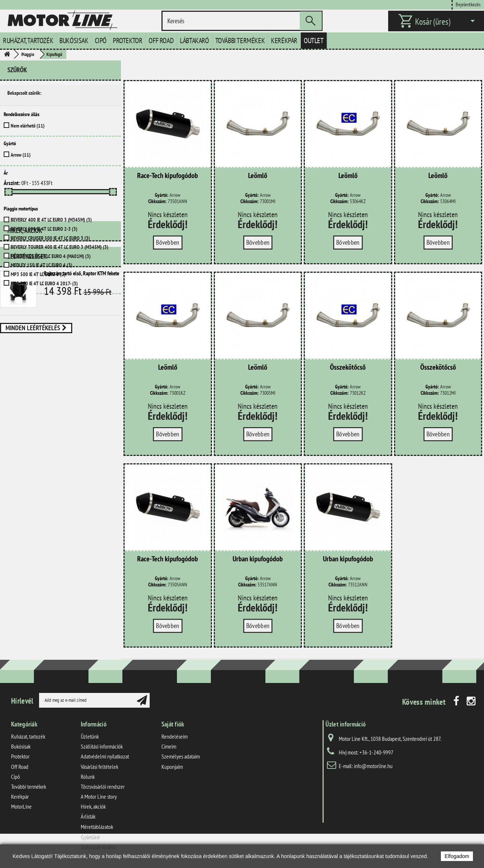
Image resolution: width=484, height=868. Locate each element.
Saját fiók (173, 724)
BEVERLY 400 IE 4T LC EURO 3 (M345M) (51, 220)
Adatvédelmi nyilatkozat (105, 756)
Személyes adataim (181, 756)
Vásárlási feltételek (100, 767)
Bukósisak (74, 41)
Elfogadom (457, 856)
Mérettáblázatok (97, 827)
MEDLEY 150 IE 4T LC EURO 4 (41, 265)
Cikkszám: (157, 201)
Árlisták (88, 816)
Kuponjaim (172, 767)
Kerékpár (284, 41)
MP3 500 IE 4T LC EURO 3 (38, 274)
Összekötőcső (348, 367)
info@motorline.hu (373, 766)
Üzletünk (90, 736)
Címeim (169, 746)
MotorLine (21, 806)
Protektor (128, 41)
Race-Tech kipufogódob (168, 176)
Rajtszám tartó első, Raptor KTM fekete (81, 349)
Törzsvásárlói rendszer (103, 787)
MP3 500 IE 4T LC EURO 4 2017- (44, 283)
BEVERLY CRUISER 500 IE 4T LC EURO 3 (50, 238)
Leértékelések (27, 332)
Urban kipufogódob (258, 559)
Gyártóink (90, 837)
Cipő (101, 41)
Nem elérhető (28, 126)
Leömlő (258, 176)
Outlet (314, 41)
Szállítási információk (102, 746)
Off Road (161, 41)
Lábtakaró (194, 41)
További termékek (240, 41)
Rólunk (88, 777)
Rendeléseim (175, 736)
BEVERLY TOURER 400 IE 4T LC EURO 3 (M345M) (60, 247)
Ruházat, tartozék (28, 41)
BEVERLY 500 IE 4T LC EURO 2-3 (44, 229)
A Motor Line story (99, 796)
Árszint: (12, 183)
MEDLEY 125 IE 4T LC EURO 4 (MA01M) (51, 256)
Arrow (21, 155)
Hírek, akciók (25, 309)
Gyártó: (162, 195)
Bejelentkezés (468, 4)
